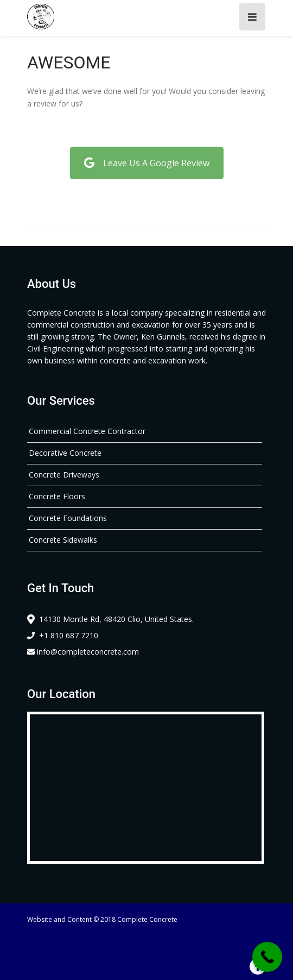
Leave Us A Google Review (147, 163)
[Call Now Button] (267, 957)
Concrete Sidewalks (63, 540)
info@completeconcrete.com (83, 652)
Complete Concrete (147, 919)
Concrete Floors (57, 496)
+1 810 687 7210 (63, 635)
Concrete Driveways (64, 475)
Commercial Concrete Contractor (87, 431)
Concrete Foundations (68, 518)
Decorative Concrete (65, 453)
